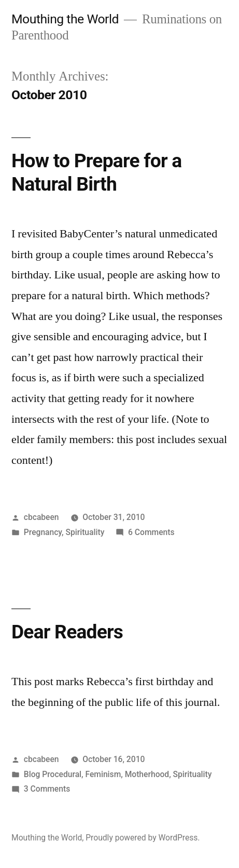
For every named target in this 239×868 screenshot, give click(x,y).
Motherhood (147, 774)
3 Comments (47, 789)
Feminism (103, 774)
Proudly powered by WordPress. (143, 838)
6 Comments (151, 532)
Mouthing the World (65, 19)
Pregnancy (43, 532)
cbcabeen (41, 517)
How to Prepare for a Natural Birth (96, 172)
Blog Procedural (53, 774)
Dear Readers (67, 632)
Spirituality (85, 532)
